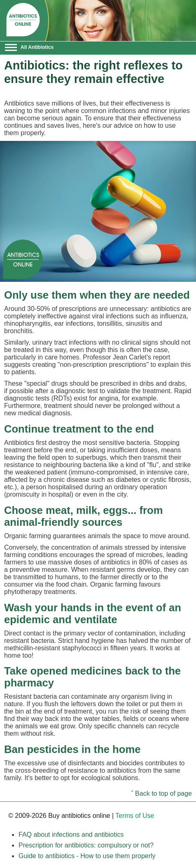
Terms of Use (135, 816)
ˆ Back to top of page (161, 793)
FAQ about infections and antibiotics (71, 835)
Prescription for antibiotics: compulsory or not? (86, 845)
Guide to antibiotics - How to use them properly (87, 856)
